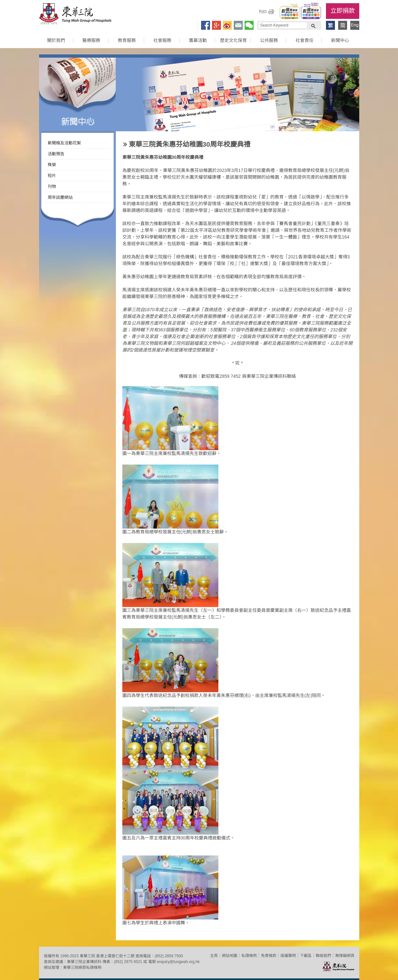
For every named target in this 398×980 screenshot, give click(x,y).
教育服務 (127, 40)
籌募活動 (198, 40)
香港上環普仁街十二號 (115, 956)
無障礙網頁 (345, 956)
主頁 (214, 956)
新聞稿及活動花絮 (64, 143)
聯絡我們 (323, 956)
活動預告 (56, 154)
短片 (52, 176)
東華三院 (75, 15)
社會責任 (305, 40)
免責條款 (269, 956)
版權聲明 (288, 956)
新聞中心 (340, 40)
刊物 (52, 186)
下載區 (306, 956)
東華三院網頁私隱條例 (82, 968)
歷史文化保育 (233, 40)
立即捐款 (343, 11)
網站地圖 (230, 956)
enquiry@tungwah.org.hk (178, 962)
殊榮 (52, 165)
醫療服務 (91, 40)
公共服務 (269, 40)
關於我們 (56, 40)
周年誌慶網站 (60, 197)
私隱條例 (249, 956)
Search (313, 25)
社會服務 (162, 40)
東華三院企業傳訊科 (84, 962)
